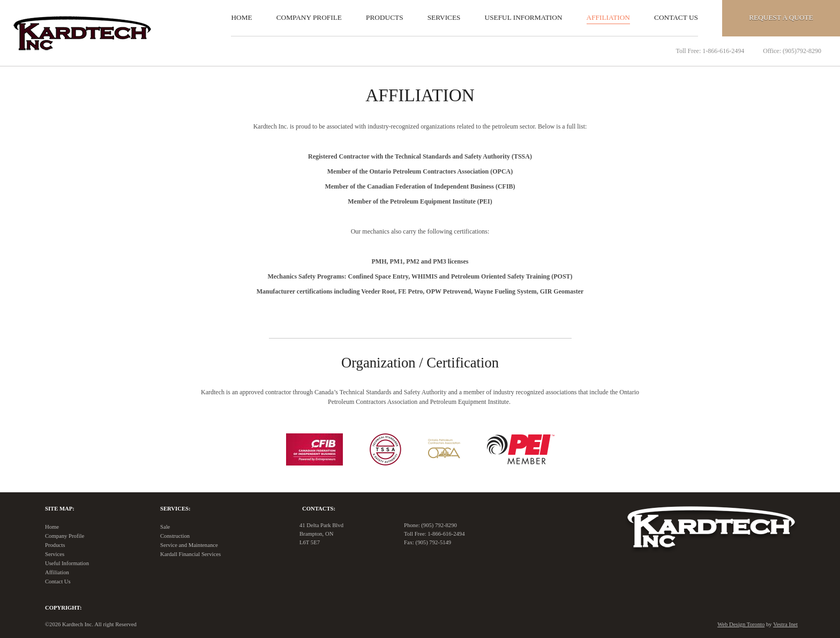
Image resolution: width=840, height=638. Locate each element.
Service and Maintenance (189, 545)
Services (444, 17)
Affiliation (608, 17)
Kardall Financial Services (190, 554)
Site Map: (60, 509)
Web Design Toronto (741, 624)
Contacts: (319, 509)
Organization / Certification (420, 363)
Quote (781, 17)
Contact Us (676, 17)
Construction (175, 536)
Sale (165, 527)
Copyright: (63, 608)
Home (241, 17)
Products (385, 17)
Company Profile (309, 17)
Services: (175, 509)
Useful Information (524, 17)
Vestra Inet (785, 624)
